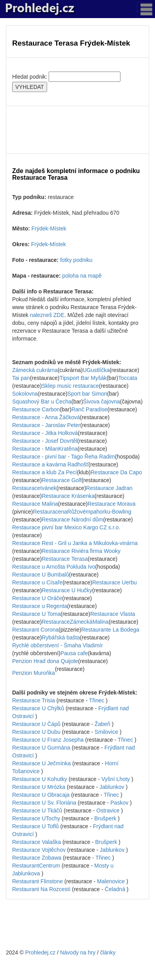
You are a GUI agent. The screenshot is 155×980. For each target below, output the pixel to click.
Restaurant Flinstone (37, 881)
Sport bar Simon (87, 394)
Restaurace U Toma (36, 614)
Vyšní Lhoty (116, 779)
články (108, 952)
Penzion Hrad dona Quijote (45, 661)
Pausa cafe (74, 653)
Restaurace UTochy (36, 818)
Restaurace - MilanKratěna (45, 449)
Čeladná (115, 889)
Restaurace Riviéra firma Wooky (81, 551)
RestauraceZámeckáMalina (75, 622)
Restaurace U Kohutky (40, 779)
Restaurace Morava (111, 504)
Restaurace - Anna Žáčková (46, 417)
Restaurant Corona (35, 630)
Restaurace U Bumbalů (41, 575)
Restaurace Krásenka (68, 496)
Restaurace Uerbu (115, 582)
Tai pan (21, 378)
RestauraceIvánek (34, 488)
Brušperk (105, 818)
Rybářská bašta (61, 637)
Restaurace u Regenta (40, 606)
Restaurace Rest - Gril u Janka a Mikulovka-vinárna (75, 543)
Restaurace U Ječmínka (41, 763)
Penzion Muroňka (34, 673)
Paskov (119, 803)
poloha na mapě (82, 276)
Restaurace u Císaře (37, 582)
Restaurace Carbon (36, 409)
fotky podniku (76, 260)
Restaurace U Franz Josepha (48, 740)
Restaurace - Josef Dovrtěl (45, 441)
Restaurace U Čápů (36, 724)
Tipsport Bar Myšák (83, 378)
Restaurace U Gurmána (41, 748)
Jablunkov (112, 787)
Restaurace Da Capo (116, 472)
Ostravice (108, 811)
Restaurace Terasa (65, 559)
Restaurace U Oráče (37, 598)
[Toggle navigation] (144, 7)
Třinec (97, 700)
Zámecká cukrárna (35, 370)
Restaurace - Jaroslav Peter (46, 425)
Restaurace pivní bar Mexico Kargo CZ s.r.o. (66, 527)
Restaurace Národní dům (72, 519)
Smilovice (106, 732)
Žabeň (102, 724)
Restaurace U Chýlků (38, 708)
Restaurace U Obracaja (41, 795)
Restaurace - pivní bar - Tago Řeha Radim (64, 457)
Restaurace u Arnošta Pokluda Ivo (54, 567)
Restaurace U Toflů (36, 826)
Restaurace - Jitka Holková (45, 433)
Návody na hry (78, 952)
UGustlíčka (96, 370)
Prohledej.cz (40, 952)
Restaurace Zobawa (37, 858)
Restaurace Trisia (34, 700)
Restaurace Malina (35, 504)
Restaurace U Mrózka (39, 787)
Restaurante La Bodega (110, 630)
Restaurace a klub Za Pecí (45, 472)
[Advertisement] (77, 130)
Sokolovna (25, 394)
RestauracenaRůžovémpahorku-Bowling (82, 512)
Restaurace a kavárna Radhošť (50, 464)
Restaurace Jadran (109, 488)
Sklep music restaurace (70, 386)
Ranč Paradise (89, 409)
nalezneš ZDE (47, 315)
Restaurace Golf (61, 480)
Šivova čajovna (102, 402)
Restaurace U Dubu (36, 732)
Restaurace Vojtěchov (39, 850)
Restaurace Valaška (36, 842)
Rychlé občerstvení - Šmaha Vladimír (57, 645)
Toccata (128, 378)
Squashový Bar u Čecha (42, 402)
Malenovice (111, 881)
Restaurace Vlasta (113, 614)
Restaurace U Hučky (67, 590)
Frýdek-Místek (49, 228)
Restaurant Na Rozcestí (41, 889)
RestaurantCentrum (36, 866)
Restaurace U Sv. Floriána (44, 803)
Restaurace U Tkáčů (37, 811)
